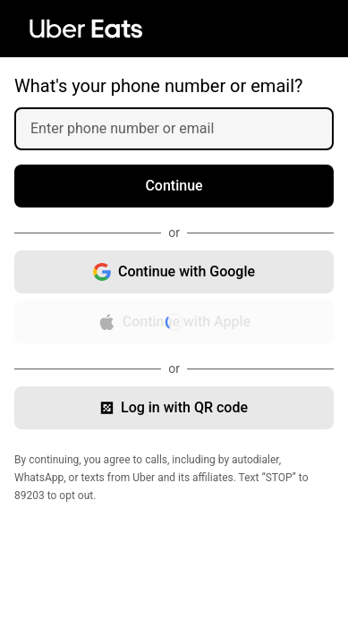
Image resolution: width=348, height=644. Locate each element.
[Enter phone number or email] (181, 129)
